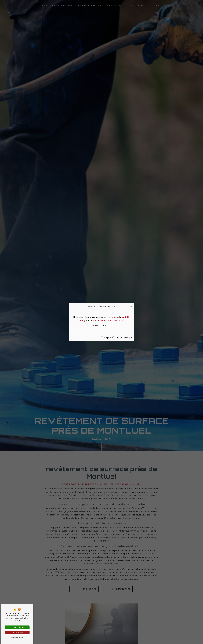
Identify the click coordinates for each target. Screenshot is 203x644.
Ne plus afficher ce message (118, 337)
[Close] (131, 307)
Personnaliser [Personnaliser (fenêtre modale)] (17, 638)
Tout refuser (17, 633)
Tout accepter (17, 627)
